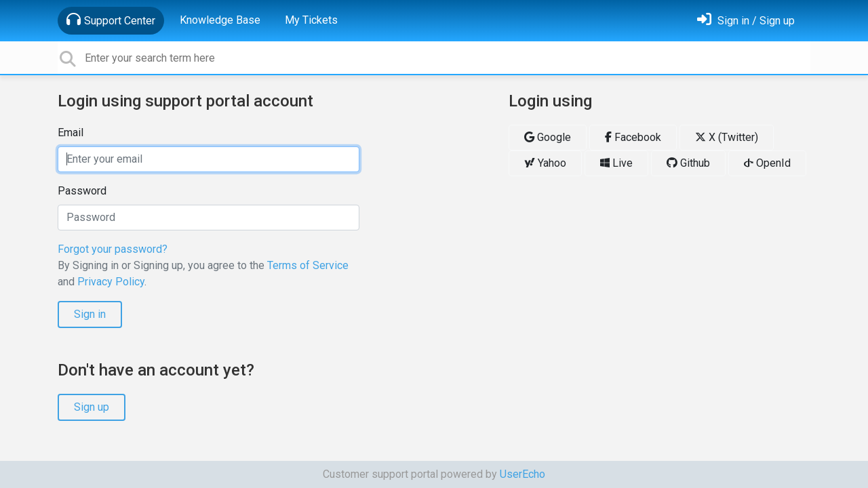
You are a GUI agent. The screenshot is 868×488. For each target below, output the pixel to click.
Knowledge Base (220, 20)
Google (548, 137)
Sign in (90, 314)
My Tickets (311, 20)
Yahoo (545, 163)
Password (82, 191)
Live (616, 163)
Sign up (92, 407)
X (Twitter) (727, 137)
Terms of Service (308, 265)
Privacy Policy (111, 282)
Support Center (111, 20)
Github (688, 163)
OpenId (767, 163)
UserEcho (522, 474)
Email (71, 133)
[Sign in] (746, 21)
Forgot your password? (113, 249)
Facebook (633, 137)
